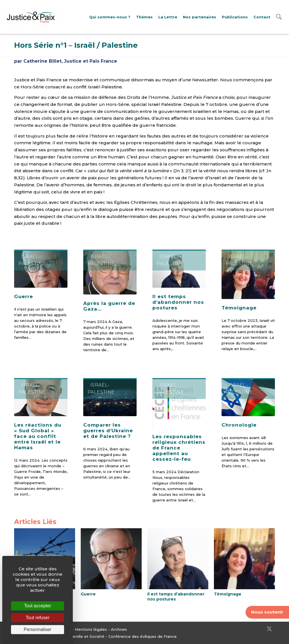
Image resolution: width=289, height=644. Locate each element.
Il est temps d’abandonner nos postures (178, 302)
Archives (119, 629)
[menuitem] (110, 17)
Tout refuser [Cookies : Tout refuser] (38, 618)
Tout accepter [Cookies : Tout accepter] (38, 606)
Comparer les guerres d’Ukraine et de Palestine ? (108, 431)
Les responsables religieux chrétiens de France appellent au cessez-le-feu (179, 448)
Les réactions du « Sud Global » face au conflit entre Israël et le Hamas (38, 436)
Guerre (24, 296)
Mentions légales (91, 629)
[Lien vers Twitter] (269, 629)
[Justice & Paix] (31, 17)
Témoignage (239, 308)
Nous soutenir (267, 612)
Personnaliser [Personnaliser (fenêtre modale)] (38, 629)
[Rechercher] (279, 18)
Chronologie (239, 425)
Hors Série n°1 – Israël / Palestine (76, 45)
